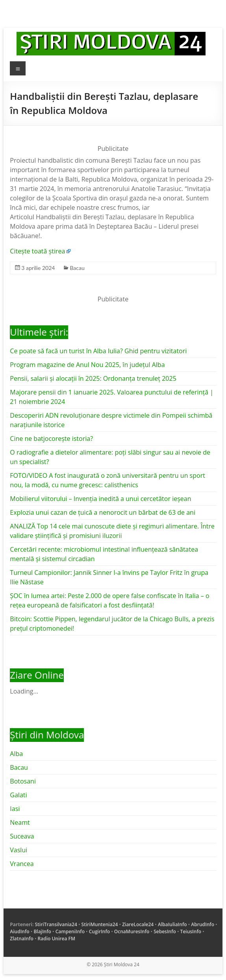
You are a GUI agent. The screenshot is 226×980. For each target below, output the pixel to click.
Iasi (15, 809)
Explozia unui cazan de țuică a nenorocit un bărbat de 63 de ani (103, 512)
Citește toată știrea (37, 251)
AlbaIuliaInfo (172, 924)
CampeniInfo (70, 931)
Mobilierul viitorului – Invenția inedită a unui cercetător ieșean (100, 499)
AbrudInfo (203, 924)
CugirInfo (99, 931)
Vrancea (22, 864)
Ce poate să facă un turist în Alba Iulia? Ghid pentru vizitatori (98, 351)
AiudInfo (19, 931)
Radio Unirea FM (56, 939)
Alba (16, 754)
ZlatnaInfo (22, 939)
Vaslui (19, 850)
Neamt (20, 822)
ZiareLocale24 (138, 924)
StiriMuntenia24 (100, 924)
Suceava (22, 836)
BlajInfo (42, 931)
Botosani (23, 781)
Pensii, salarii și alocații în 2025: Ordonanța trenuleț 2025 (93, 378)
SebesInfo (165, 931)
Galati (18, 795)
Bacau (77, 268)
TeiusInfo (191, 931)
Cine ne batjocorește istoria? (51, 439)
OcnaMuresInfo (132, 931)
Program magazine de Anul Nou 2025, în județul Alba (87, 365)
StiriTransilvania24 (56, 924)
